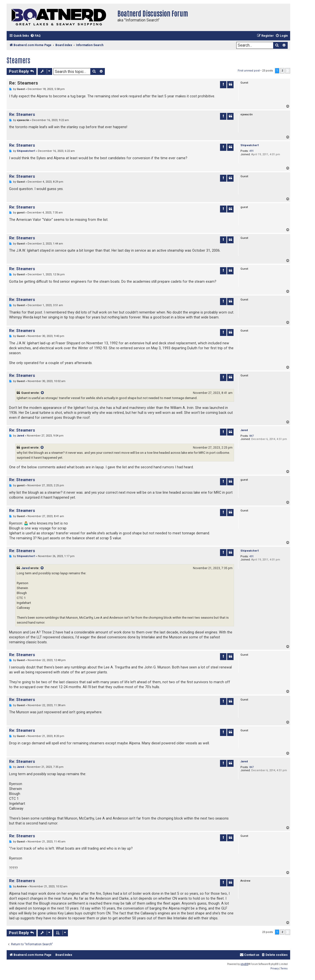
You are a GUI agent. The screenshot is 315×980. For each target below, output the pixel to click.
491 (252, 151)
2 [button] (282, 71)
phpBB (244, 964)
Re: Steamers (24, 83)
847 (252, 436)
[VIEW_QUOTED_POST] (43, 393)
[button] (288, 71)
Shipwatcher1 (250, 145)
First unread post (249, 71)
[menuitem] (35, 36)
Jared (244, 430)
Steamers (18, 60)
